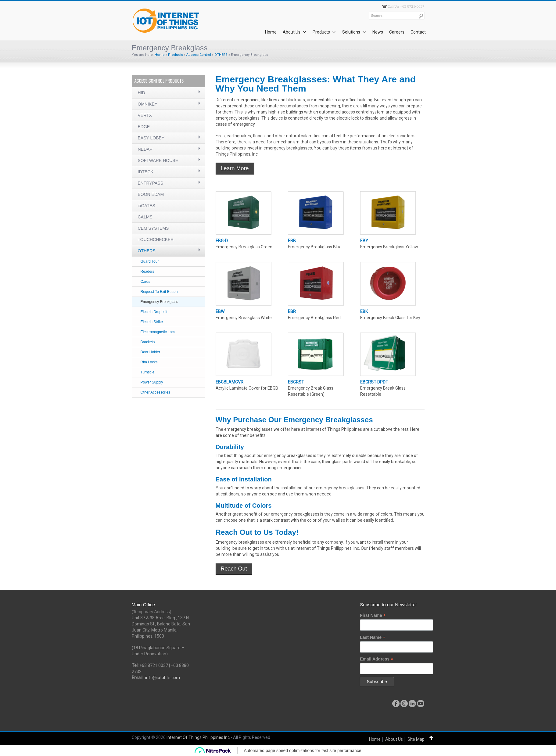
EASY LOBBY (151, 138)
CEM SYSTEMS (153, 228)
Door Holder (151, 352)
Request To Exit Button (159, 292)
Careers (397, 32)
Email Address (377, 659)
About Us (295, 32)
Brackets (148, 342)
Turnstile (148, 372)
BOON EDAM (151, 194)
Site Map (416, 739)
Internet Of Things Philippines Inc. (199, 737)
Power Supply (152, 382)
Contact (418, 32)
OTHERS (221, 55)
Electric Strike (152, 322)
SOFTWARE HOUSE (158, 160)
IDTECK (146, 172)
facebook (396, 704)
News (378, 32)
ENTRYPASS (151, 183)
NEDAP (145, 149)
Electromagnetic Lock (158, 332)
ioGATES (147, 206)
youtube (421, 704)
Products (324, 32)
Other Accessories (155, 392)
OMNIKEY (148, 104)
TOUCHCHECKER (156, 239)
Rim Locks (149, 362)
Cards (145, 282)
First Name (373, 616)
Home (271, 32)
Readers (147, 272)
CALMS (145, 217)
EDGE (144, 127)
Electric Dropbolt (154, 312)
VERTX (145, 115)
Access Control (199, 55)
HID (142, 93)
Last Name (373, 637)
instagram (404, 704)
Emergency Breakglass (159, 302)
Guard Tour (150, 261)
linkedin (412, 704)
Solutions (354, 32)
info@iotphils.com (163, 678)
